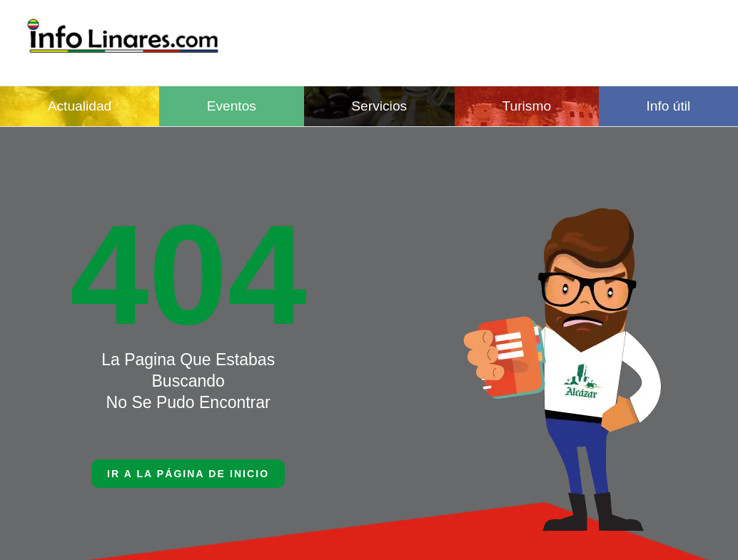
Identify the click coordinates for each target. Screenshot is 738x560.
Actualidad (80, 106)
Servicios (379, 106)
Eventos (232, 106)
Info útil (668, 106)
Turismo (527, 106)
